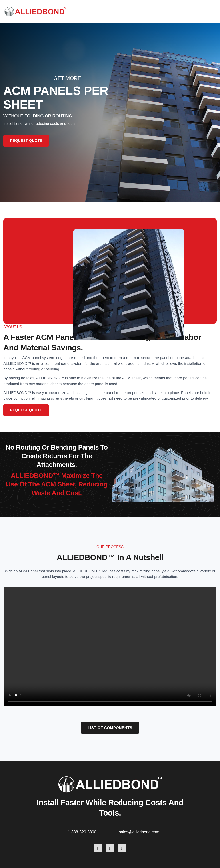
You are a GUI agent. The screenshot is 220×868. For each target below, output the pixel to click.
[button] (215, 11)
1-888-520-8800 (82, 832)
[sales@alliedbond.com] (116, 831)
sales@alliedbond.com (139, 832)
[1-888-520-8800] (64, 831)
